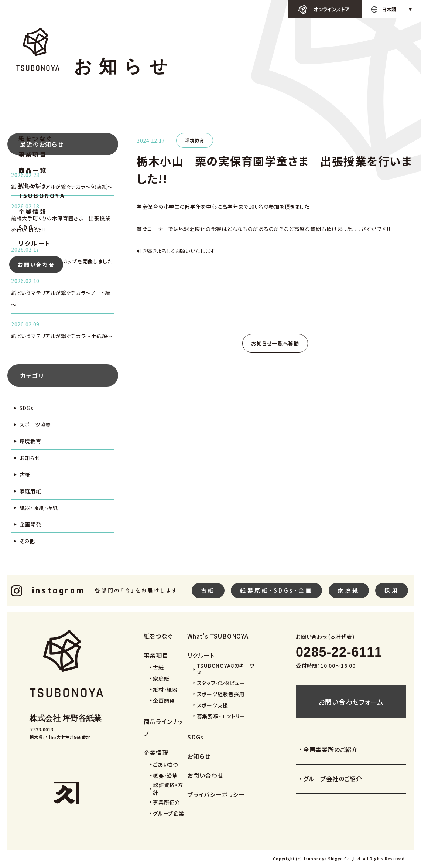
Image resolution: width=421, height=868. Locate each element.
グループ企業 (168, 813)
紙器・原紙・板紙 (39, 508)
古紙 (25, 474)
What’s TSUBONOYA (42, 190)
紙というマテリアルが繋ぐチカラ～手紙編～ (62, 336)
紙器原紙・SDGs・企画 (276, 590)
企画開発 (30, 524)
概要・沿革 (165, 776)
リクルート (35, 243)
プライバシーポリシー (216, 794)
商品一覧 (33, 170)
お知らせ (30, 458)
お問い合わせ (36, 265)
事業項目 (33, 154)
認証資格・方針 (168, 789)
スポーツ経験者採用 (221, 694)
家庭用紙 (30, 491)
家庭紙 (349, 590)
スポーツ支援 (213, 705)
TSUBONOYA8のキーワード (228, 669)
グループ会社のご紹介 (333, 779)
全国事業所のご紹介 (331, 749)
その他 (27, 541)
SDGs (28, 227)
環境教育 (30, 441)
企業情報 (33, 211)
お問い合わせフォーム (351, 702)
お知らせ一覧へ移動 (275, 343)
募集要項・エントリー (221, 716)
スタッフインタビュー (221, 683)
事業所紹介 (167, 802)
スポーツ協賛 (35, 425)
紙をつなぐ (35, 138)
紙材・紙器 (165, 690)
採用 (392, 590)
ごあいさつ (165, 765)
